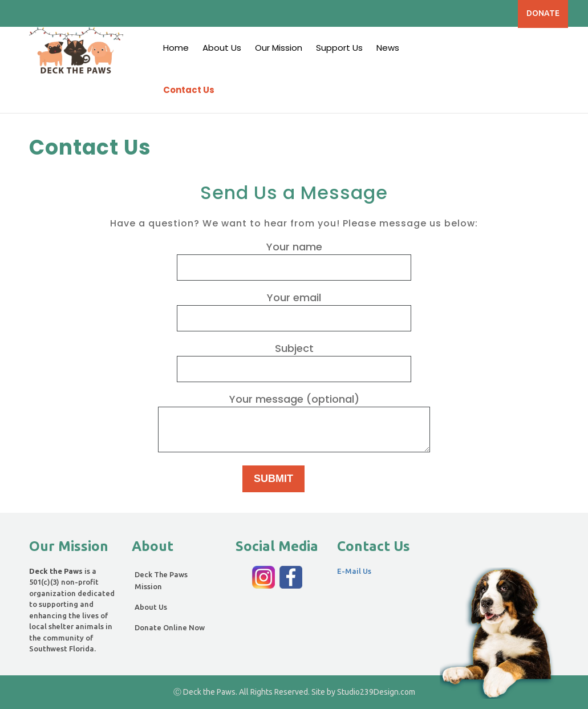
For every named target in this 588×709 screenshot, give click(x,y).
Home (176, 48)
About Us (222, 48)
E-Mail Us (354, 571)
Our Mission (279, 48)
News (388, 48)
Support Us (339, 48)
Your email (294, 307)
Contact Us (189, 90)
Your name (294, 257)
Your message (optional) (294, 424)
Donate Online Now (170, 627)
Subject (294, 358)
